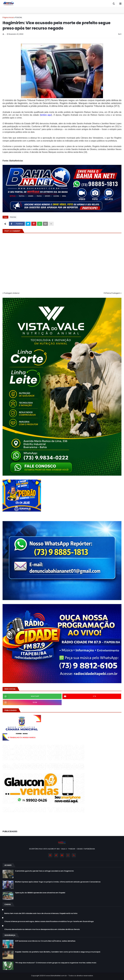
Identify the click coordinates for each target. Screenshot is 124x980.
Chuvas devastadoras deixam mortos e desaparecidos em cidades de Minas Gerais (42, 929)
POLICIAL (19, 17)
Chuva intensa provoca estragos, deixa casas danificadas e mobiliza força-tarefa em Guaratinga (49, 921)
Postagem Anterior (12, 293)
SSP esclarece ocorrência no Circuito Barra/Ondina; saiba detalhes (45, 941)
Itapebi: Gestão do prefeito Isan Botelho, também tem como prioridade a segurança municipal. (58, 952)
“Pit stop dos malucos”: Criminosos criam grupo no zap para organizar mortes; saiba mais (56, 963)
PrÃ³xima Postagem (112, 293)
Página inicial (8, 17)
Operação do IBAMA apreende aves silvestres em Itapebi (40, 893)
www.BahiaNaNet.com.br (56, 976)
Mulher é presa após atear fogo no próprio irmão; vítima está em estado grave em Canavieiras (58, 882)
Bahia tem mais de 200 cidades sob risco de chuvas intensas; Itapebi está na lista (41, 913)
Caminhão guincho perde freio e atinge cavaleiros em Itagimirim (44, 871)
